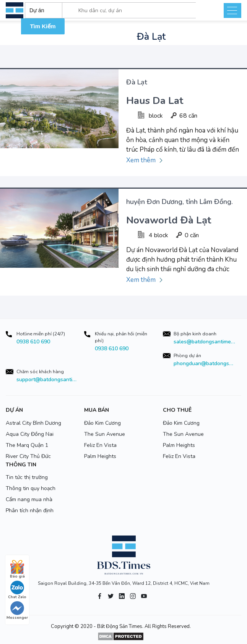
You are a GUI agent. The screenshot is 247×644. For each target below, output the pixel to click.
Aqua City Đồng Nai (30, 434)
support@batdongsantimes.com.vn (47, 379)
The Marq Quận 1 (27, 445)
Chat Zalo (17, 590)
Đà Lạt (137, 83)
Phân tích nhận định (30, 511)
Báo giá (17, 570)
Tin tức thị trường (27, 477)
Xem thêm (141, 160)
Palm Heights (100, 456)
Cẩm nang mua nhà (29, 499)
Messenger (17, 611)
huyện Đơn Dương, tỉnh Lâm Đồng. (180, 202)
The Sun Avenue (105, 434)
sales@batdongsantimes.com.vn (205, 342)
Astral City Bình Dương (33, 423)
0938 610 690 (33, 342)
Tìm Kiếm (43, 26)
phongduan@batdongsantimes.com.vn (205, 363)
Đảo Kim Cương (102, 423)
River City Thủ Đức (28, 456)
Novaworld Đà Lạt (169, 220)
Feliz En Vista (100, 445)
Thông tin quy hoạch (31, 488)
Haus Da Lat (155, 101)
